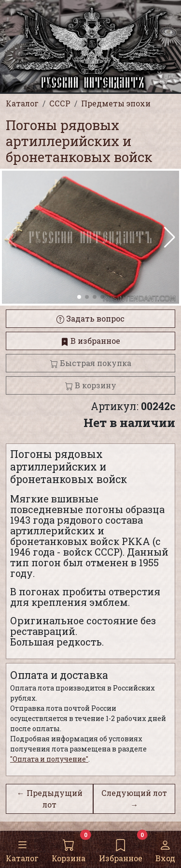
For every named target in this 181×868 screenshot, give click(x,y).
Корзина (69, 849)
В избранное (90, 341)
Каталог (22, 849)
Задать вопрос (90, 318)
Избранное (121, 849)
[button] (170, 237)
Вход (165, 849)
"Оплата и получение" (49, 759)
